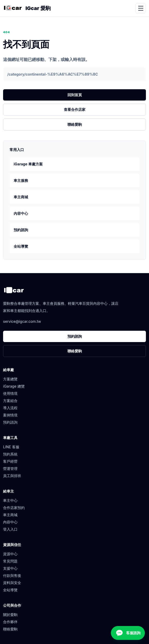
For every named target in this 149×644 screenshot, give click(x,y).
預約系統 (10, 454)
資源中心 (10, 554)
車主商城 (21, 197)
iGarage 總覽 (14, 386)
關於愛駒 (10, 615)
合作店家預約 (14, 508)
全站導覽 (21, 246)
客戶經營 (10, 461)
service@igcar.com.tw (22, 321)
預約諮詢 (21, 230)
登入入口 (10, 529)
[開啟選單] (141, 8)
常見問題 (10, 561)
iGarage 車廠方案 (28, 164)
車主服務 (21, 180)
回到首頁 (75, 95)
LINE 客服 (11, 447)
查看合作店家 (75, 109)
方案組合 (10, 401)
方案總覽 (10, 379)
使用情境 (10, 393)
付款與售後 (12, 575)
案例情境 (10, 415)
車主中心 (10, 500)
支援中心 (10, 568)
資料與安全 (12, 583)
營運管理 (10, 468)
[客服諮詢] (128, 633)
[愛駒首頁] (13, 8)
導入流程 (10, 408)
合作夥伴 (10, 622)
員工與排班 (12, 476)
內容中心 (21, 213)
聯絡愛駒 (75, 124)
